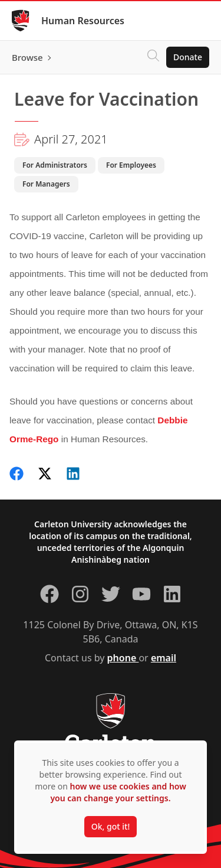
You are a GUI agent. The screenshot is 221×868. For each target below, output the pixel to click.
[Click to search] (153, 57)
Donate (188, 57)
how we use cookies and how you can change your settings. (118, 792)
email (164, 658)
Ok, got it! (111, 826)
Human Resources (83, 21)
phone (123, 658)
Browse (27, 57)
